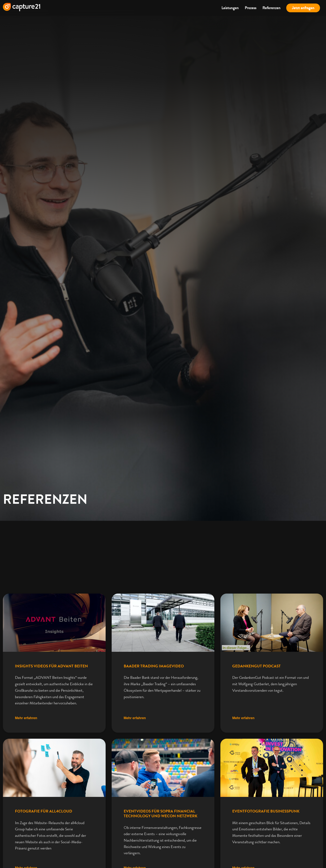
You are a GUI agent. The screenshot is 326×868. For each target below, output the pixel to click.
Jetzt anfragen (303, 8)
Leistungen (230, 8)
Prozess (251, 8)
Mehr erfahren (26, 738)
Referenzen (271, 8)
